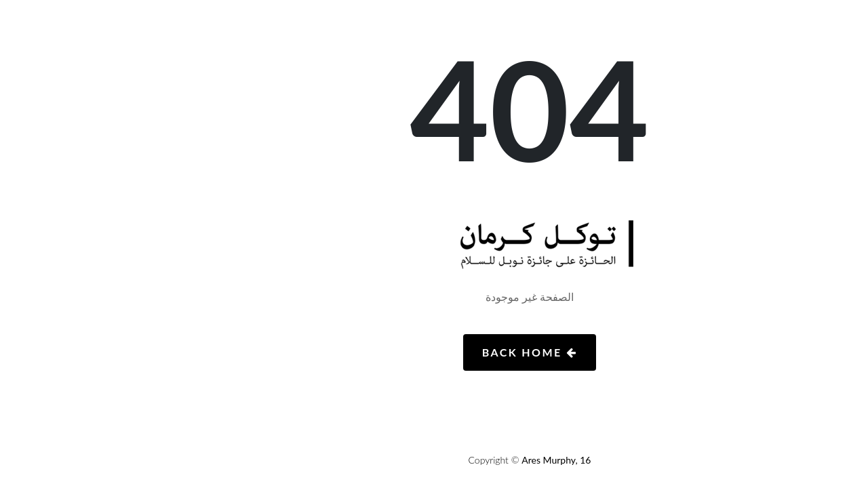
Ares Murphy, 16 (460, 460)
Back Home (434, 352)
